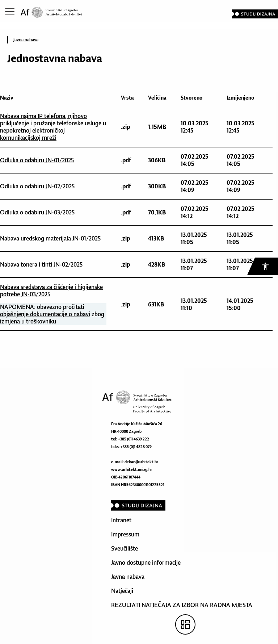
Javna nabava (26, 40)
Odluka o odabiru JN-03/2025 (37, 212)
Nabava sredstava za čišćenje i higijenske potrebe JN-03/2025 (51, 290)
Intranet (121, 520)
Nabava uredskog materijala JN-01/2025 (50, 238)
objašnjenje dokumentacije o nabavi (45, 314)
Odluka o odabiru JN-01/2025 (37, 160)
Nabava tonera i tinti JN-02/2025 (41, 264)
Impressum (125, 534)
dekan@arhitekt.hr (141, 462)
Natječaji (122, 591)
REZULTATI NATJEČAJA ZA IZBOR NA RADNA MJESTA (182, 605)
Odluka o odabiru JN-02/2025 (37, 186)
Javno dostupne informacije (146, 563)
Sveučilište (125, 548)
